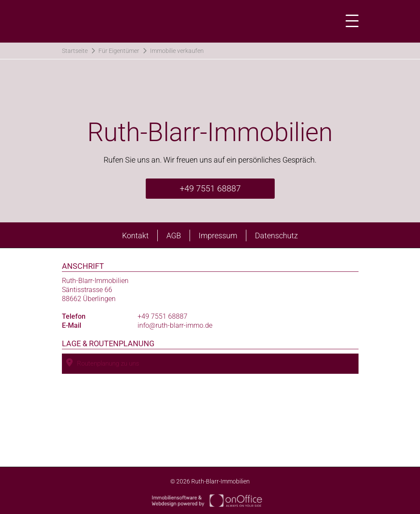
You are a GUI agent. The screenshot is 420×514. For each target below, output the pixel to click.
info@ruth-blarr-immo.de (175, 325)
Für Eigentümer (119, 51)
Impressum (218, 235)
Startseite (75, 51)
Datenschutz (276, 235)
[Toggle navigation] (349, 21)
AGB (174, 235)
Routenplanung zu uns (103, 363)
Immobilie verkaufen (177, 51)
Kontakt (135, 235)
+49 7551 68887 (210, 188)
